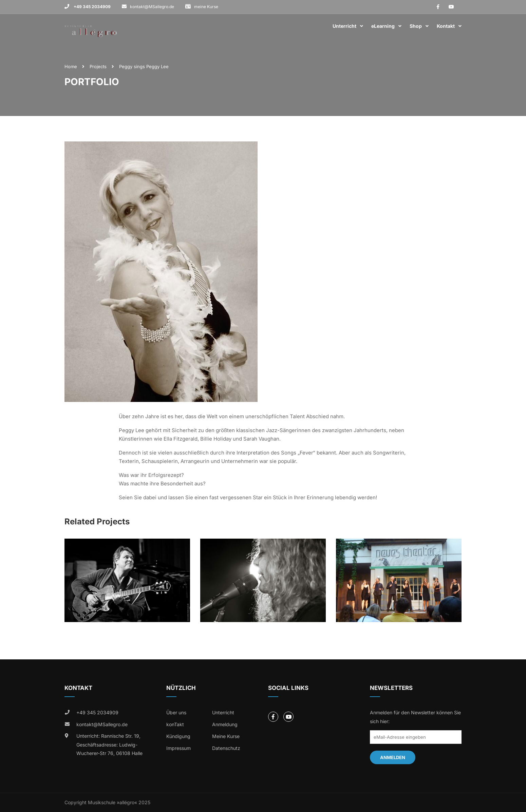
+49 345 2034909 (92, 7)
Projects (98, 66)
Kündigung (178, 736)
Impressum (179, 748)
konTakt (175, 724)
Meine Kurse (226, 736)
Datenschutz (226, 748)
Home (71, 66)
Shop (416, 26)
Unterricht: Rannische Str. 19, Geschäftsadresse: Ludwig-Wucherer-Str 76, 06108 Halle (109, 745)
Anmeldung (225, 724)
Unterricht (344, 26)
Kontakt (446, 26)
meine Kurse (206, 7)
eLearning (383, 26)
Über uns (176, 712)
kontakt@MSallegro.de (152, 7)
